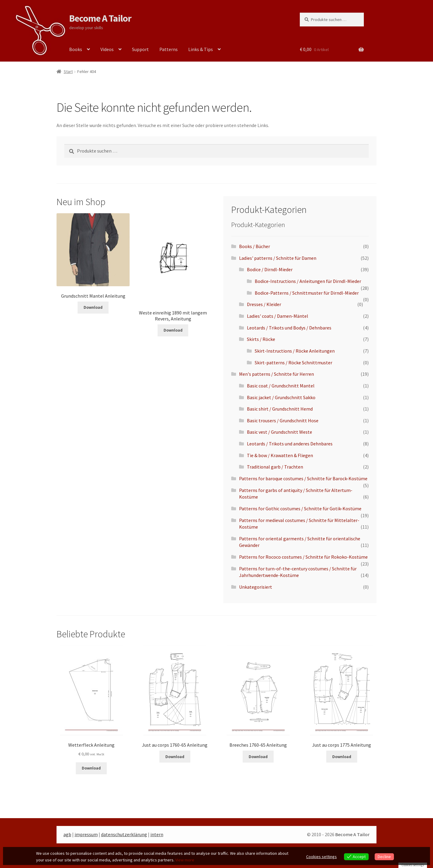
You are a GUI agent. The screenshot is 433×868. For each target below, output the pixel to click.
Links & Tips (201, 49)
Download (93, 307)
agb (67, 834)
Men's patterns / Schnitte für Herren (276, 374)
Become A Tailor (100, 18)
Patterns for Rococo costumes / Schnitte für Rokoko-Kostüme (303, 557)
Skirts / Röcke (261, 339)
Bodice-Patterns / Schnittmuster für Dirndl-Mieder (307, 293)
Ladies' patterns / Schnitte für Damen (278, 258)
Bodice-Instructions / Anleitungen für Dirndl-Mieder (308, 281)
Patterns (169, 49)
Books (76, 49)
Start (68, 71)
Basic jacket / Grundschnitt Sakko (281, 397)
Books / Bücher (255, 246)
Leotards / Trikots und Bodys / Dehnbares (289, 328)
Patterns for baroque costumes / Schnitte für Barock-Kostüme (303, 478)
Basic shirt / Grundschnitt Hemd (280, 409)
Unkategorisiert (256, 587)
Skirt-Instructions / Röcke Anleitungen (295, 351)
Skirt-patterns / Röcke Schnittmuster (293, 363)
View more (185, 860)
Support (140, 49)
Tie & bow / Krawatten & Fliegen (280, 455)
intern (157, 834)
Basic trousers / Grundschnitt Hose (283, 420)
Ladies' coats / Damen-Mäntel (278, 316)
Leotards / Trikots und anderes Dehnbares (290, 444)
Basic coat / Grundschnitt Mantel (281, 386)
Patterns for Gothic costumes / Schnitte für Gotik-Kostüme (300, 508)
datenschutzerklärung (124, 834)
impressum (86, 834)
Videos (107, 49)
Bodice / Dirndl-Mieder (270, 269)
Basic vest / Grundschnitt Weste (279, 432)
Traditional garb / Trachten (275, 467)
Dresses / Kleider (264, 304)
